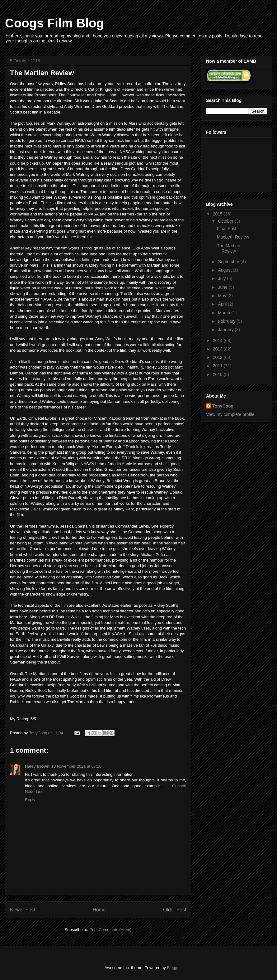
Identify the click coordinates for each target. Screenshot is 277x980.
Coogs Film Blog (54, 23)
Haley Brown (37, 766)
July (222, 278)
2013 (218, 349)
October (226, 221)
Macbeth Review (233, 237)
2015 (218, 214)
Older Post (175, 910)
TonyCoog (39, 733)
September (229, 262)
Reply (30, 800)
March (225, 313)
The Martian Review (229, 248)
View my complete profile (230, 414)
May (223, 296)
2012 (218, 357)
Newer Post (23, 910)
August (225, 270)
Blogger (174, 968)
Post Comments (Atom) (110, 930)
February (227, 321)
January (226, 330)
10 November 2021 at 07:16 (76, 766)
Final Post (227, 229)
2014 (218, 340)
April (223, 304)
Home (99, 910)
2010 (218, 374)
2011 (218, 366)
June (223, 287)
